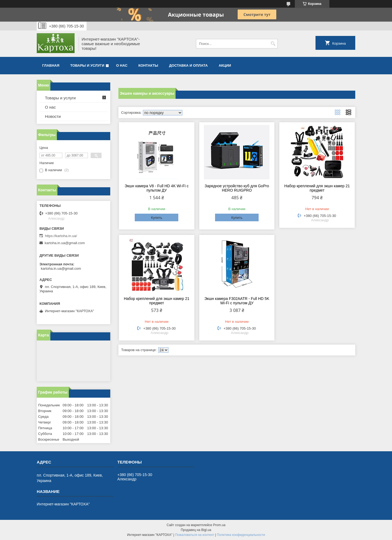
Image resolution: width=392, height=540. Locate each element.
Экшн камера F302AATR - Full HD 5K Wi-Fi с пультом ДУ (237, 301)
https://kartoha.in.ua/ (61, 236)
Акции (225, 65)
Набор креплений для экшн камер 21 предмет (317, 188)
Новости (53, 116)
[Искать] (273, 44)
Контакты (148, 65)
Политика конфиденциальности (241, 535)
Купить (157, 218)
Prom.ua (219, 525)
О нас (122, 65)
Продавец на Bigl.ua (196, 530)
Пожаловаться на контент (195, 535)
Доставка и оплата (188, 65)
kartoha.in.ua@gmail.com (65, 243)
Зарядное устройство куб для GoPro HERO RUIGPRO (237, 188)
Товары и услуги (87, 65)
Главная (51, 65)
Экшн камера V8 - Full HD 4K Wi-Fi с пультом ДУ (157, 188)
